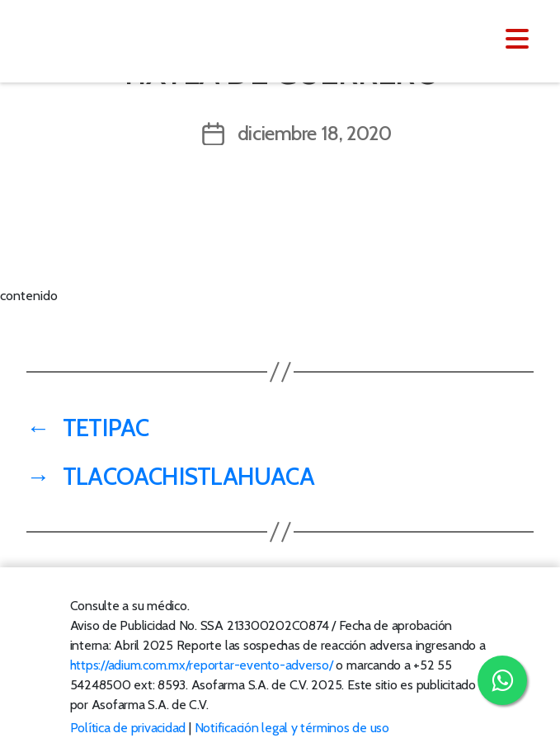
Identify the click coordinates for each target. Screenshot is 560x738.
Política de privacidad (128, 728)
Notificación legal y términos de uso (292, 728)
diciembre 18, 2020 (315, 133)
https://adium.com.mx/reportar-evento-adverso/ (202, 665)
